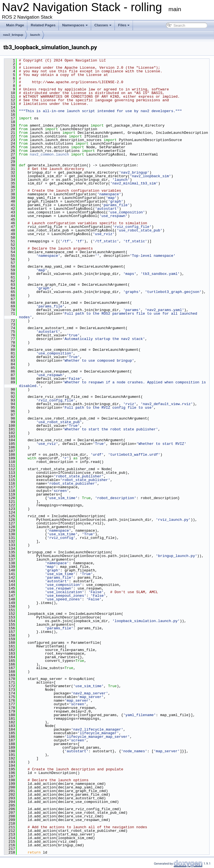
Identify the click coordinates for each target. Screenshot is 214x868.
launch (35, 35)
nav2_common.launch (49, 154)
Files (124, 25)
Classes (103, 25)
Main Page (15, 25)
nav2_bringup (13, 35)
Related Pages (43, 25)
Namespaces (75, 25)
